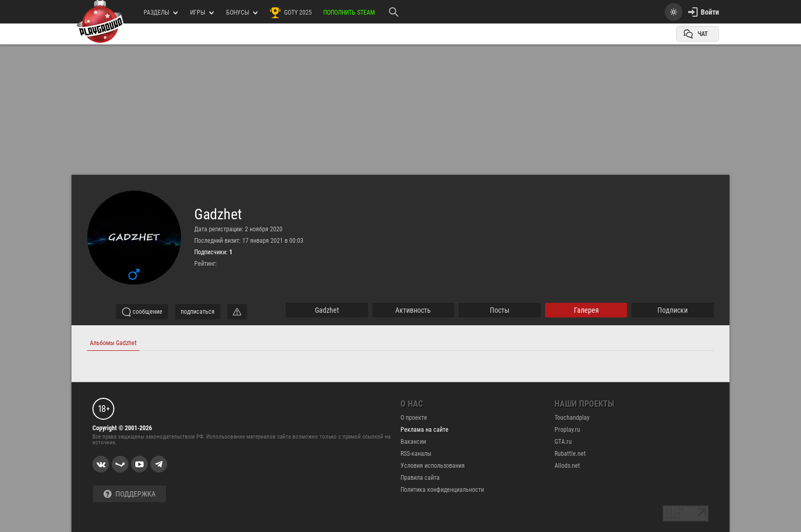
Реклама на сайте (425, 430)
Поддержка (129, 494)
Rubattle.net (570, 454)
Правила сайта (420, 478)
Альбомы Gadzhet (113, 343)
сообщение (142, 312)
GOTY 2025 (290, 13)
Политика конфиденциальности (442, 490)
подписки (673, 310)
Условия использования (433, 466)
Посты (500, 310)
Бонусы (242, 13)
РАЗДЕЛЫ (161, 13)
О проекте (414, 418)
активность (413, 310)
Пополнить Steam (349, 13)
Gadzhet (218, 215)
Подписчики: (213, 252)
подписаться (198, 312)
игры (202, 13)
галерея (586, 310)
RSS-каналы (416, 454)
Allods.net (567, 466)
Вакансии (413, 442)
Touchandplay (572, 418)
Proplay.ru (567, 430)
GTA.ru (563, 442)
